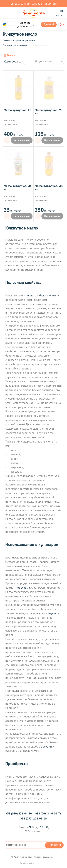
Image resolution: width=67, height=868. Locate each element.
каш (38, 613)
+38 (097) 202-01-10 (34, 818)
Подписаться (54, 845)
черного (31, 295)
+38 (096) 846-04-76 (48, 813)
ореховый (24, 587)
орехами (46, 746)
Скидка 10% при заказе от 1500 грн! (34, 4)
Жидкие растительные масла (19, 45)
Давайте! (49, 24)
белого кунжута (49, 295)
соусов (52, 613)
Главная (7, 40)
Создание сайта (34, 863)
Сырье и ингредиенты (24, 40)
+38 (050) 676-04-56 (19, 813)
